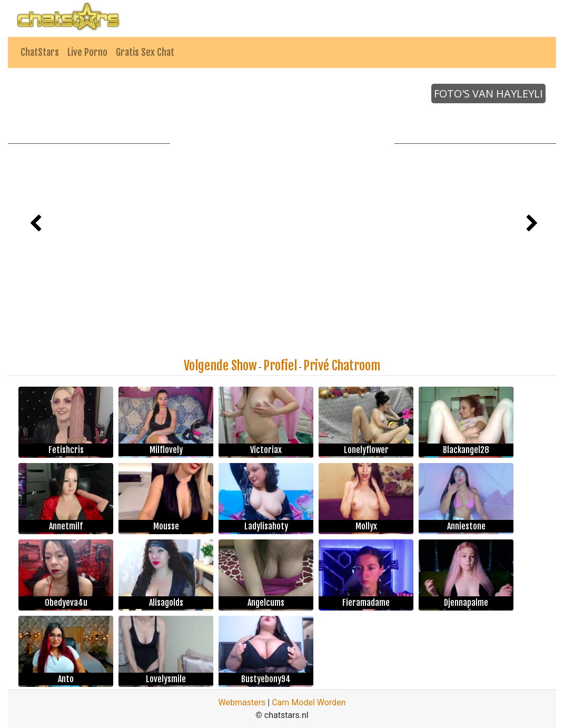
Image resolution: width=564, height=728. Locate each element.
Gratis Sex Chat (145, 52)
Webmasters (242, 702)
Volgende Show (220, 366)
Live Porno (87, 52)
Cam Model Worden (309, 702)
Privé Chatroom (342, 366)
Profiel (280, 366)
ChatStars (40, 52)
